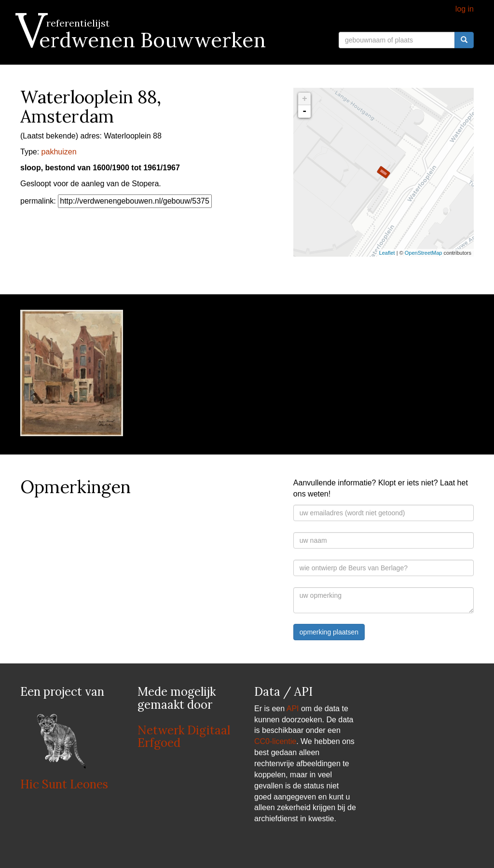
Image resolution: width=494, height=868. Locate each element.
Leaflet (387, 253)
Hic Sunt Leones (64, 784)
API (293, 709)
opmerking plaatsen (329, 632)
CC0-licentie (275, 741)
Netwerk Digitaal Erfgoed (184, 737)
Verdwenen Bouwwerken (143, 40)
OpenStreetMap (424, 253)
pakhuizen (59, 152)
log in (465, 9)
